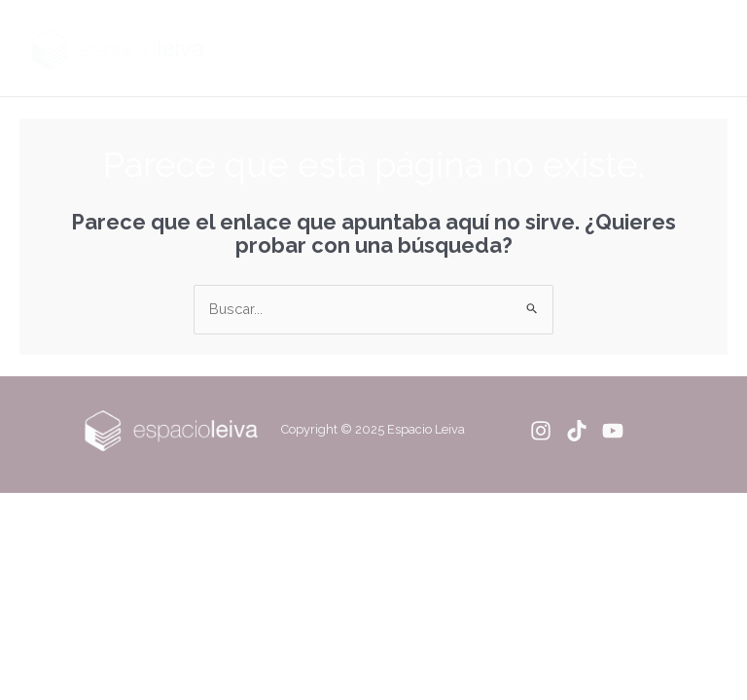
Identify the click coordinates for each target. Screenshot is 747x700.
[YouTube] (613, 431)
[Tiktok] (577, 431)
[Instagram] (541, 431)
